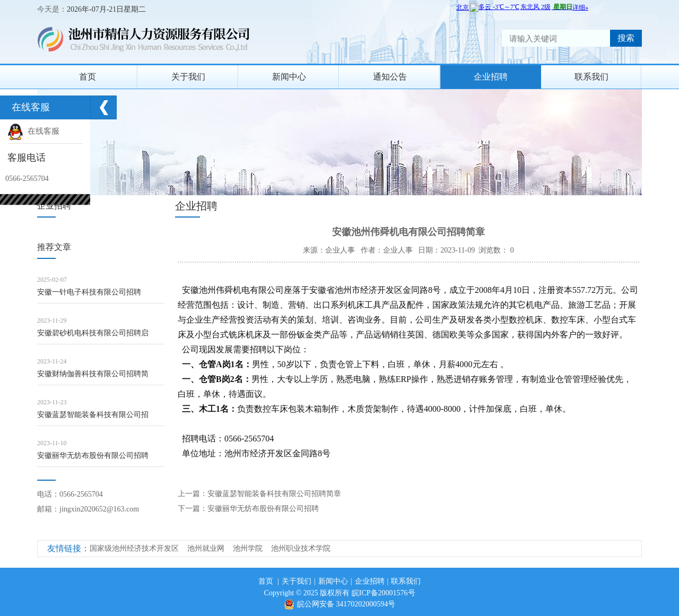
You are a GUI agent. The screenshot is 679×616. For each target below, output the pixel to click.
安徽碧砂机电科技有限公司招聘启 (93, 333)
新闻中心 (289, 77)
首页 (88, 77)
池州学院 (248, 548)
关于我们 (188, 77)
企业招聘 (491, 77)
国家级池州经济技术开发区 (134, 548)
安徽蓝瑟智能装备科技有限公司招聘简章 (274, 494)
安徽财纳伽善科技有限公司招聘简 (93, 374)
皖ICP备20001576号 (384, 593)
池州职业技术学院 (301, 548)
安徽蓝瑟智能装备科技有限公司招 (93, 415)
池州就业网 (206, 548)
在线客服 (33, 131)
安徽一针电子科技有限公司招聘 (89, 292)
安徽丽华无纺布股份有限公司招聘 (93, 456)
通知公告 (390, 77)
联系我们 (591, 77)
